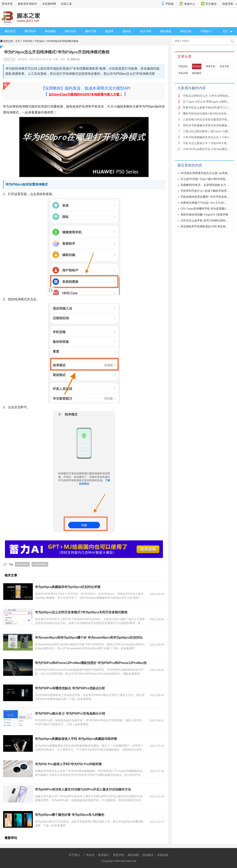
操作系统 (166, 31)
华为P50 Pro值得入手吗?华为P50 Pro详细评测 (68, 764)
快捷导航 (230, 4)
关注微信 (211, 4)
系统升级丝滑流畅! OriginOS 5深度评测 (204, 215)
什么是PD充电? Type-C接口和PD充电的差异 (207, 179)
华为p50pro (22, 564)
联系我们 (104, 855)
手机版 (169, 4)
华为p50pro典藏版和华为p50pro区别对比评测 (68, 587)
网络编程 (50, 31)
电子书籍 (146, 31)
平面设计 (206, 31)
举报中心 (190, 4)
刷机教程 (197, 73)
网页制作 (30, 31)
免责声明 (118, 855)
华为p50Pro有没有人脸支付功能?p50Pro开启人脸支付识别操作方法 (83, 789)
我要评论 (73, 59)
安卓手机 (224, 66)
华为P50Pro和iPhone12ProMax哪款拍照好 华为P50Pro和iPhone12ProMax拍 (91, 663)
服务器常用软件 (27, 4)
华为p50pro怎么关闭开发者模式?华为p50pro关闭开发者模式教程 (81, 612)
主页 (18, 41)
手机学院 (27, 41)
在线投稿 (163, 855)
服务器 (127, 31)
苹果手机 (211, 66)
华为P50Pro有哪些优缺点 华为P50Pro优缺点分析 (70, 688)
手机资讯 (183, 66)
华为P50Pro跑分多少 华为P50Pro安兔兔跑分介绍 (70, 713)
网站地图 (133, 855)
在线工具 (66, 4)
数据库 (109, 31)
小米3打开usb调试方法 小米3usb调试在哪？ (209, 149)
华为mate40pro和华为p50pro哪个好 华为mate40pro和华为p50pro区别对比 (89, 638)
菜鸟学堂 (7, 4)
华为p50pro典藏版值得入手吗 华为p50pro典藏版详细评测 (76, 739)
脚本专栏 (71, 31)
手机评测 (183, 73)
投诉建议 (148, 855)
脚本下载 (91, 31)
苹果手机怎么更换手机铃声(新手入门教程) (209, 108)
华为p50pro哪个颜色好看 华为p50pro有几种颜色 (70, 815)
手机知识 (39, 41)
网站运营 (186, 31)
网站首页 (10, 31)
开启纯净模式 (40, 564)
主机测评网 (49, 4)
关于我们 (74, 855)
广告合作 (89, 855)
